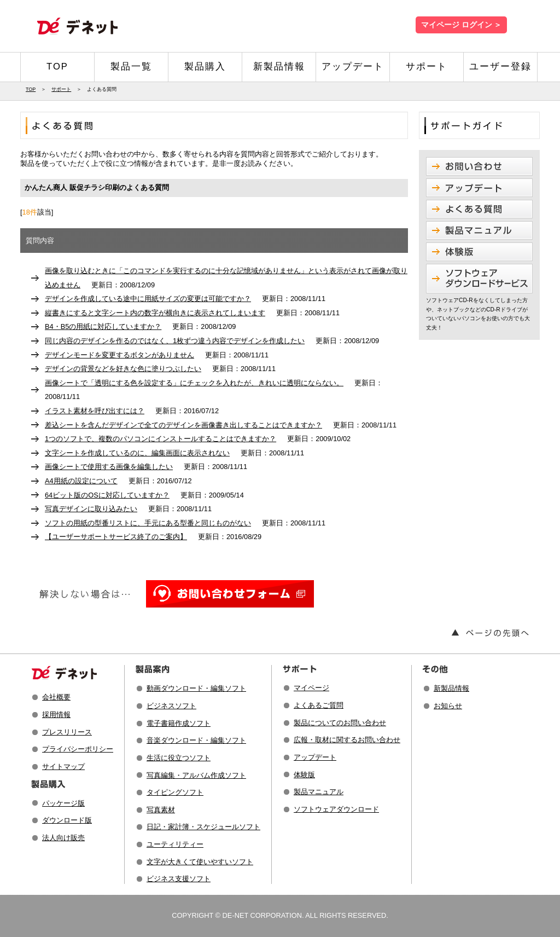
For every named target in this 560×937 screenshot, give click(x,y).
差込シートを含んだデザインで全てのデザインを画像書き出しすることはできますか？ (183, 425)
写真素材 (161, 810)
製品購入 (205, 66)
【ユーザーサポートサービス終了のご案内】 (116, 537)
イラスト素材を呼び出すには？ (95, 411)
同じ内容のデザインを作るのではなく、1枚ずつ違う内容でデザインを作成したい (175, 341)
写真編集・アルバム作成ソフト (196, 775)
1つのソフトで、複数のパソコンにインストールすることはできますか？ (161, 439)
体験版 (304, 775)
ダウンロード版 (67, 820)
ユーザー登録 (500, 66)
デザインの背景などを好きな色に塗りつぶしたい (123, 369)
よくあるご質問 (319, 705)
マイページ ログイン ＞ (461, 25)
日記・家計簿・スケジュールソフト (203, 827)
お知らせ (448, 706)
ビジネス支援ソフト (179, 879)
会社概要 (56, 697)
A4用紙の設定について (81, 481)
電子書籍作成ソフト (179, 723)
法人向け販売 (63, 838)
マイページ (311, 688)
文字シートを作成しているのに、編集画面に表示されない (137, 453)
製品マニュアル (319, 792)
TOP (57, 66)
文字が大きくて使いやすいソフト (200, 862)
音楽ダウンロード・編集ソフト (196, 740)
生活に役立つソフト (179, 758)
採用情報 (56, 715)
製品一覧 (131, 66)
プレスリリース (67, 732)
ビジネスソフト (171, 706)
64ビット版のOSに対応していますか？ (107, 495)
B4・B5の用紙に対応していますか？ (103, 326)
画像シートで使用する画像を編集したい (109, 467)
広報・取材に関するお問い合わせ (347, 740)
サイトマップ (63, 767)
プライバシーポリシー (78, 749)
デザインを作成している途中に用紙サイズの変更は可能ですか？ (148, 299)
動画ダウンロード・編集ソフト (196, 688)
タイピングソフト (175, 792)
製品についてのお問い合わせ (340, 723)
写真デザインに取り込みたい (91, 509)
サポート (427, 66)
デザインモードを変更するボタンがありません (119, 355)
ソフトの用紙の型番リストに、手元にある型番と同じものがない (148, 523)
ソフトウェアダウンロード (336, 809)
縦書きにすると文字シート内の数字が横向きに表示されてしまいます (155, 313)
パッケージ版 (63, 803)
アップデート (353, 66)
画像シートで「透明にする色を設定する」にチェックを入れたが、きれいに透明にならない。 (194, 383)
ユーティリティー (175, 844)
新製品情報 (279, 66)
